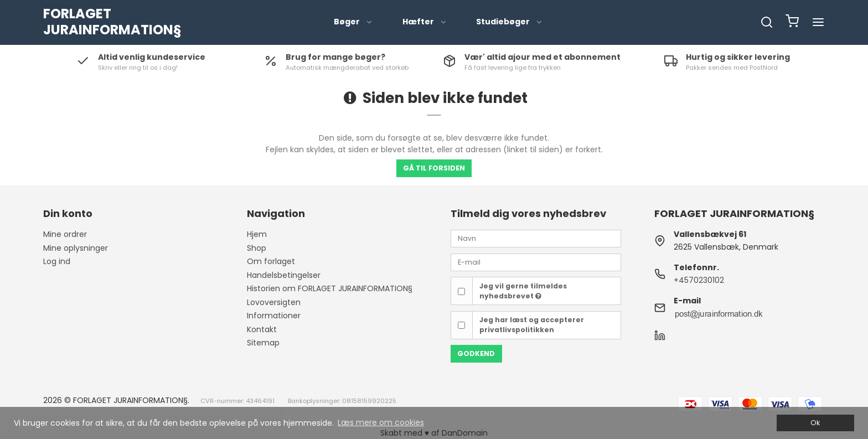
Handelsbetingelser (284, 275)
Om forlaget (271, 261)
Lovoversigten (274, 302)
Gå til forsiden (434, 168)
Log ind (57, 261)
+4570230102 (699, 280)
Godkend (476, 353)
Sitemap (263, 343)
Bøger (353, 22)
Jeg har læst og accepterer (532, 325)
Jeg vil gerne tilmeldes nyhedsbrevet (523, 291)
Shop (257, 248)
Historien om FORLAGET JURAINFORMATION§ (330, 288)
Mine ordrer (65, 234)
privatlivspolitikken (517, 330)
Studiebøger (510, 22)
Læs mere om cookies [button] (381, 422)
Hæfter (425, 22)
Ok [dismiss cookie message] (815, 423)
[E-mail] (536, 262)
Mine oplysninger (76, 248)
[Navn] (536, 238)
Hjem (257, 234)
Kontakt (262, 329)
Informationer (274, 316)
